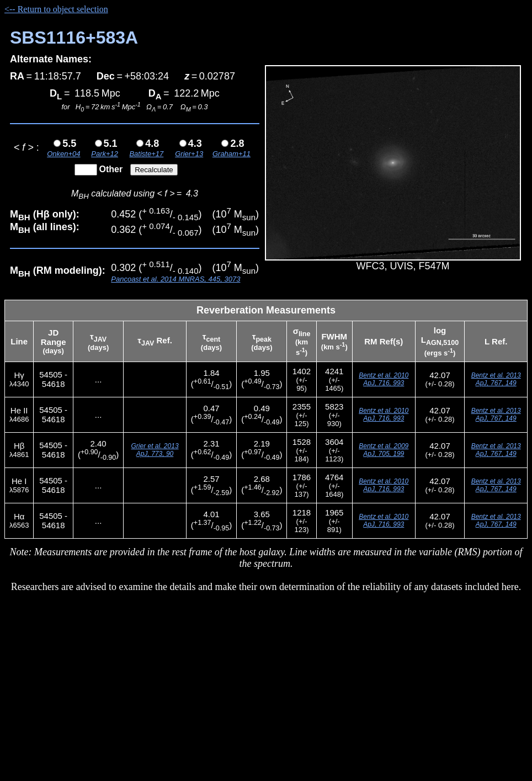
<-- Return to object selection (56, 9)
